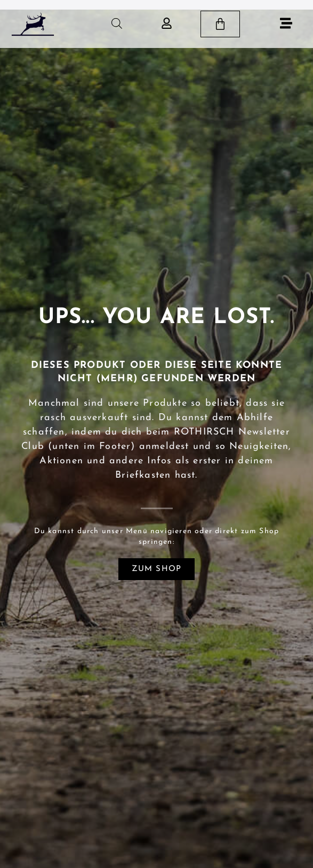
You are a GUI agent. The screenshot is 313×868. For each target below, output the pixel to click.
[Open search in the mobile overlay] (117, 24)
